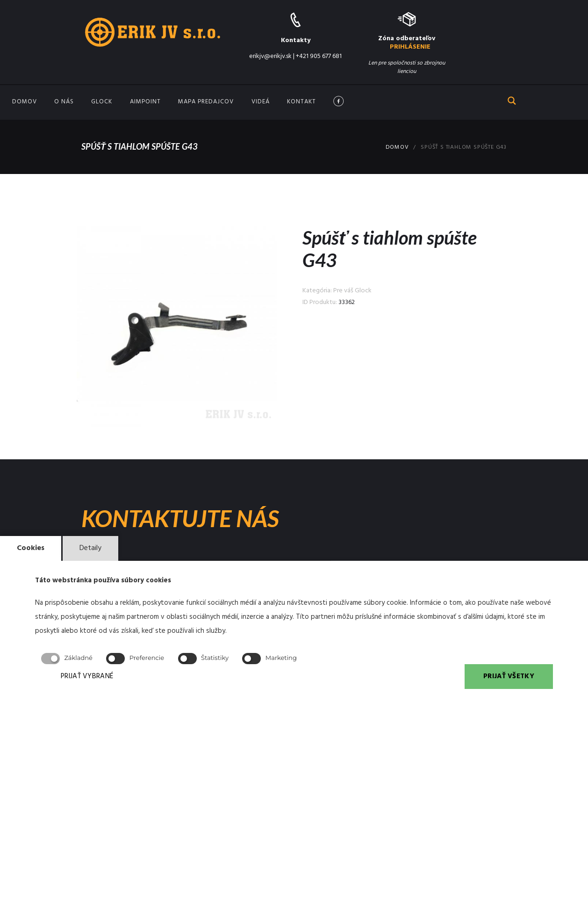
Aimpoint (145, 102)
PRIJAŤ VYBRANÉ (87, 676)
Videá (261, 102)
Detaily (90, 548)
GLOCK (102, 102)
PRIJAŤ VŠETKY (509, 676)
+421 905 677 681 (319, 56)
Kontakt (301, 102)
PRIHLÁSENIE (410, 47)
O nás (64, 102)
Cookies (31, 548)
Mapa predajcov (206, 102)
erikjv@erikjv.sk (270, 56)
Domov (25, 102)
